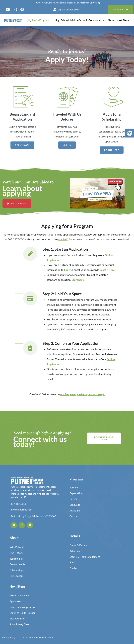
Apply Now (121, 10)
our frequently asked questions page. (83, 394)
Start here (78, 280)
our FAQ (63, 239)
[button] (130, 133)
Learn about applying (22, 191)
